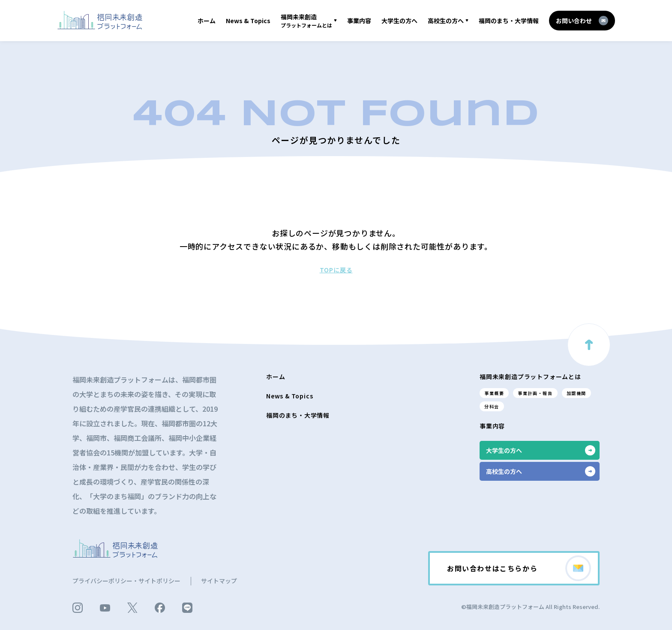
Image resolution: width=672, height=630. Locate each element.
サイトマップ (219, 581)
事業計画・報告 (535, 393)
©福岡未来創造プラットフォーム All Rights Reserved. (530, 607)
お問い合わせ (582, 21)
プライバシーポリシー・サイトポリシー (126, 581)
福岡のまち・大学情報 (509, 21)
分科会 (492, 406)
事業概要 (494, 393)
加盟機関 (576, 393)
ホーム (207, 21)
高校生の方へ (446, 21)
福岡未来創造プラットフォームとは (530, 377)
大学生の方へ (399, 21)
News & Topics (248, 21)
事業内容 (359, 21)
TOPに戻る (336, 270)
